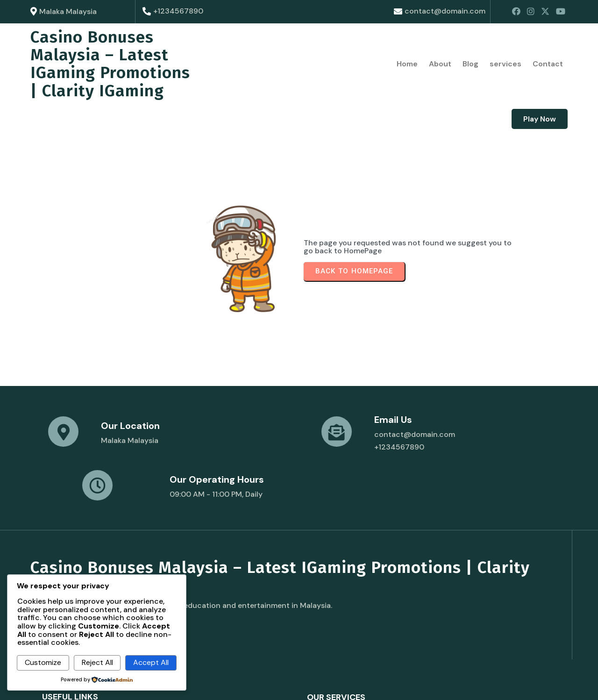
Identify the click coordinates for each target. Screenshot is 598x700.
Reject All (97, 662)
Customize (43, 662)
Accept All (151, 662)
